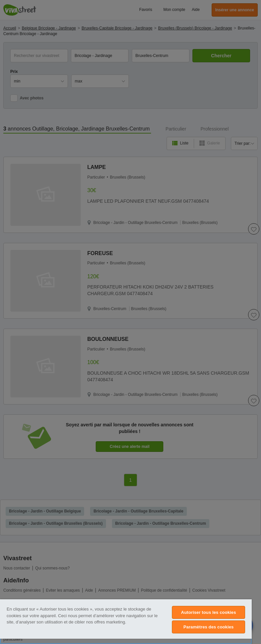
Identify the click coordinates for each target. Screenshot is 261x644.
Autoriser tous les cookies (209, 612)
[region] (126, 622)
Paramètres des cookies (209, 627)
